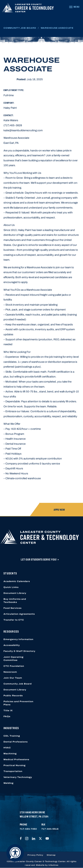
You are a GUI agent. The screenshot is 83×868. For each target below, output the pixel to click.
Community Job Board (20, 28)
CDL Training (12, 736)
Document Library (15, 593)
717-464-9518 (50, 829)
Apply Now (59, 510)
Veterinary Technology (18, 777)
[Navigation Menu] (74, 7)
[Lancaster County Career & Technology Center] (28, 8)
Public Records (13, 696)
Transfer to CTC (14, 620)
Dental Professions (16, 742)
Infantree (53, 865)
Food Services (12, 608)
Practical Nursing (15, 765)
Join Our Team (13, 678)
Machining (10, 754)
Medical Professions (16, 759)
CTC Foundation (14, 666)
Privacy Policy (35, 855)
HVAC (7, 748)
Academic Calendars (17, 581)
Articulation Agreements (19, 614)
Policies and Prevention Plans (18, 703)
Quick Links (11, 587)
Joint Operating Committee (13, 659)
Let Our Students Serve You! (39, 560)
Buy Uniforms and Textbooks (15, 601)
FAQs (7, 716)
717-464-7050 (28, 829)
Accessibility (12, 645)
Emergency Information (18, 639)
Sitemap (51, 855)
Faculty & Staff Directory (19, 651)
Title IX (8, 711)
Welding (8, 783)
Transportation (13, 771)
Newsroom (10, 672)
